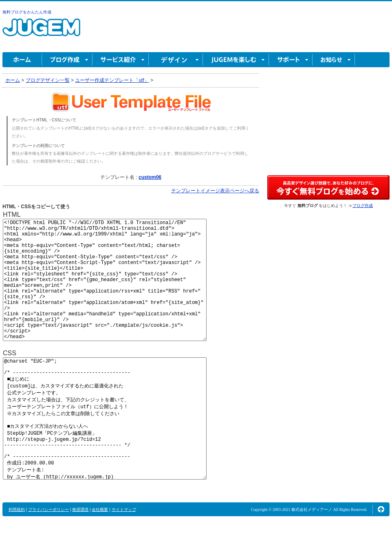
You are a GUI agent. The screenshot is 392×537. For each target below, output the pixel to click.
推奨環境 (80, 509)
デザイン (176, 60)
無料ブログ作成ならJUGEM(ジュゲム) (41, 32)
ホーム (22, 60)
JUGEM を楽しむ (236, 60)
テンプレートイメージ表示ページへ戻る (215, 191)
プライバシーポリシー (48, 509)
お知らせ (334, 60)
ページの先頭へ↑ (381, 509)
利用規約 (17, 509)
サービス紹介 (121, 60)
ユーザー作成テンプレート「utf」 (112, 80)
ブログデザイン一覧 (48, 80)
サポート (291, 60)
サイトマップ (124, 509)
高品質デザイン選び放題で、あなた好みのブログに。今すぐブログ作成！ (328, 187)
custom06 (150, 177)
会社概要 (100, 509)
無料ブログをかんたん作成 (27, 12)
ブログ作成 (67, 60)
